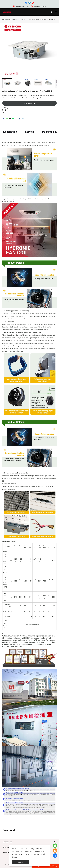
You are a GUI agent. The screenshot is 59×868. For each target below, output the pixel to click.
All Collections (12, 19)
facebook (3, 119)
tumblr (20, 119)
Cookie (21, 849)
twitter (10, 119)
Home (4, 19)
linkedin (23, 119)
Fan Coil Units (21, 19)
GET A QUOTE (29, 103)
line (7, 119)
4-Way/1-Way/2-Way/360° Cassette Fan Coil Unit (41, 19)
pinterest (16, 119)
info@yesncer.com (22, 6)
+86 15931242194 (40, 6)
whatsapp (13, 119)
